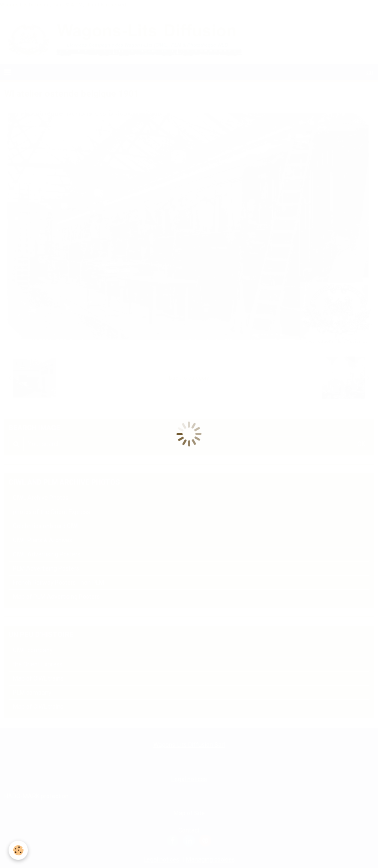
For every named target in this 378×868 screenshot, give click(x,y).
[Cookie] (18, 850)
